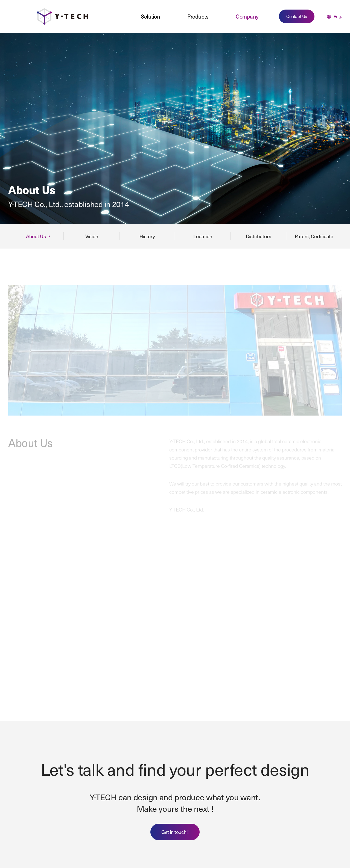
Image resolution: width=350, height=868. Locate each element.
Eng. (334, 16)
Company (247, 16)
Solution (150, 16)
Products (198, 16)
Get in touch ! (175, 832)
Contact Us (297, 16)
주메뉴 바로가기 (0, 0)
